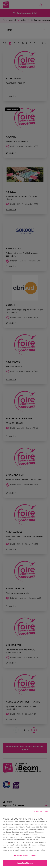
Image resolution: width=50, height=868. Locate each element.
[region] (25, 838)
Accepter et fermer (25, 863)
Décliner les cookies (40, 811)
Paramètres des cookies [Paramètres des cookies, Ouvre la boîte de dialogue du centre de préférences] (25, 855)
